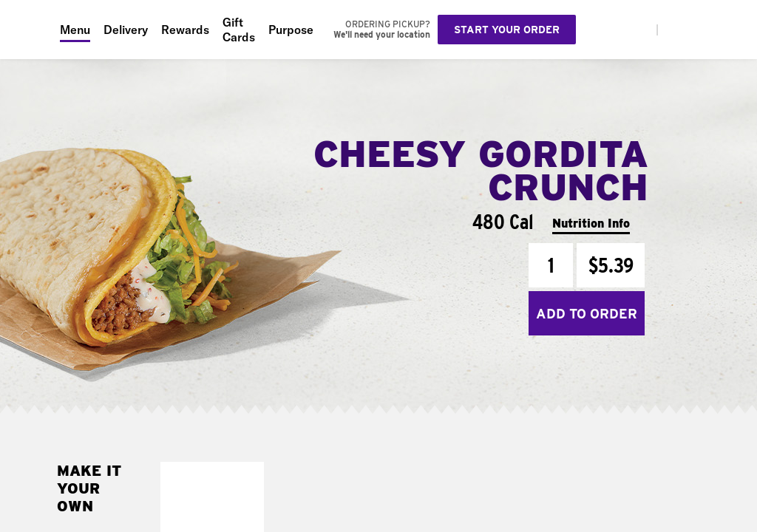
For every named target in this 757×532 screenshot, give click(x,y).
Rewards (185, 30)
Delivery (126, 30)
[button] (249, 477)
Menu (75, 30)
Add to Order (587, 314)
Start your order (507, 30)
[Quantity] (551, 265)
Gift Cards (239, 30)
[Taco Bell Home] (30, 30)
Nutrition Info (591, 224)
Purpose (291, 30)
